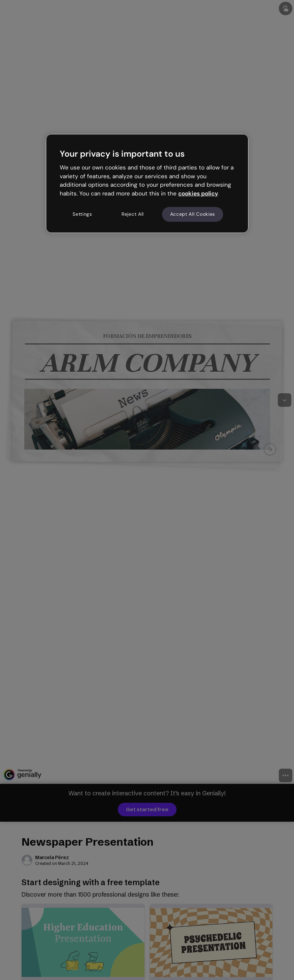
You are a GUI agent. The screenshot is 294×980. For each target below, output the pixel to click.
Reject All (133, 214)
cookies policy (198, 193)
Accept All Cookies (193, 214)
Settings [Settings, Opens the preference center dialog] (82, 214)
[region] (147, 183)
